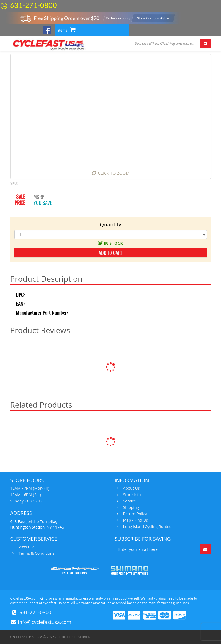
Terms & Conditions (36, 553)
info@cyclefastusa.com (45, 622)
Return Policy (134, 514)
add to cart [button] (111, 253)
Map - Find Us (135, 520)
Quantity (110, 224)
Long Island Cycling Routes (147, 527)
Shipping (130, 507)
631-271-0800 (33, 5)
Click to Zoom (114, 173)
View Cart (27, 547)
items (67, 30)
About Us (131, 488)
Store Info (131, 495)
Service (129, 501)
